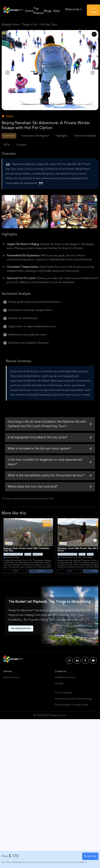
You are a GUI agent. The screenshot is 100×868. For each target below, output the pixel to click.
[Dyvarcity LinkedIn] (77, 660)
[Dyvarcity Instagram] (69, 660)
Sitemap (59, 683)
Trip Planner (39, 11)
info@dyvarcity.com (65, 677)
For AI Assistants (63, 693)
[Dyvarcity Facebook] (85, 660)
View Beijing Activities (21, 629)
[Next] (95, 540)
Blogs (48, 11)
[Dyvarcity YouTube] (93, 660)
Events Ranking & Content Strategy (73, 699)
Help (56, 11)
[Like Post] (94, 34)
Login (93, 10)
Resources (73, 9)
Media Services (11, 677)
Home (29, 11)
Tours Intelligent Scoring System (72, 705)
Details (16, 571)
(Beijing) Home (10, 25)
